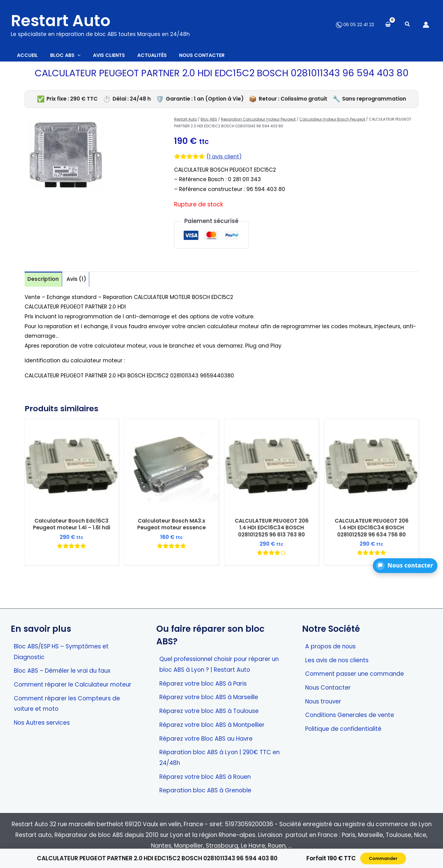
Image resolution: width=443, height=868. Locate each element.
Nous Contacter (328, 688)
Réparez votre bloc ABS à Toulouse (209, 711)
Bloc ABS (209, 122)
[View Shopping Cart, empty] (388, 25)
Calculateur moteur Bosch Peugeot (332, 122)
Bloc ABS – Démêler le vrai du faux (62, 671)
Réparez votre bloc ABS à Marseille (209, 697)
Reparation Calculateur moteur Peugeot (258, 122)
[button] (408, 25)
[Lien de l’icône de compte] (426, 25)
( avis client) (225, 159)
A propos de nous (330, 646)
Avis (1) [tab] (79, 283)
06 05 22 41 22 (355, 24)
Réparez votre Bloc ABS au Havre (206, 739)
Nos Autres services (42, 723)
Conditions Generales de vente (350, 715)
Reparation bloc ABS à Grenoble (205, 791)
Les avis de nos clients (337, 660)
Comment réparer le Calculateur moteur (73, 685)
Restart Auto (61, 21)
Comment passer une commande (355, 674)
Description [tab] (44, 283)
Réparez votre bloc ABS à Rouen (205, 777)
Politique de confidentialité (343, 729)
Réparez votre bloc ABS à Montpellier (212, 725)
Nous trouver (323, 701)
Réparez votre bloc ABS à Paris (203, 684)
